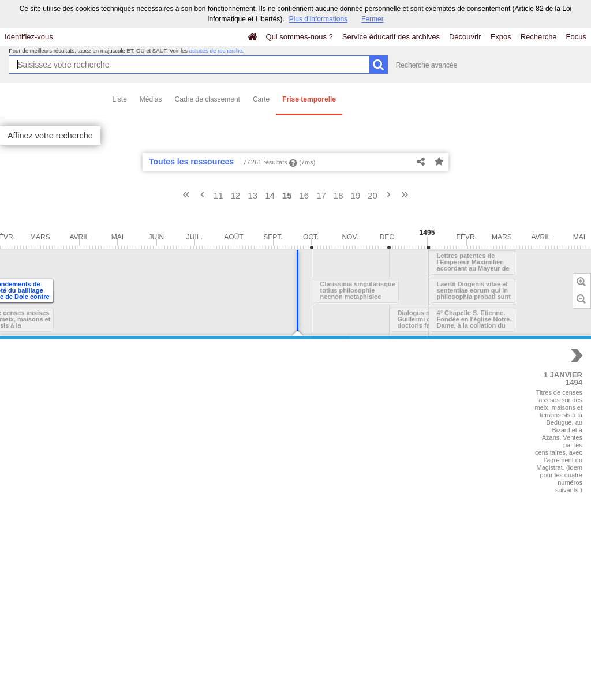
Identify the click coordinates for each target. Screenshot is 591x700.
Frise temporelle (309, 99)
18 (338, 195)
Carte (261, 99)
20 (373, 195)
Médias (151, 99)
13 (253, 195)
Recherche (539, 37)
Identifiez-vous (29, 37)
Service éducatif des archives (391, 37)
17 (321, 195)
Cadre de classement (207, 99)
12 (236, 195)
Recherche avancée (427, 65)
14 (270, 195)
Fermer (373, 19)
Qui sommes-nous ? (300, 37)
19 (356, 195)
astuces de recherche (216, 50)
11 (218, 195)
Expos (501, 37)
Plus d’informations (318, 19)
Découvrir (465, 37)
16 (304, 195)
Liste (120, 99)
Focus (576, 37)
